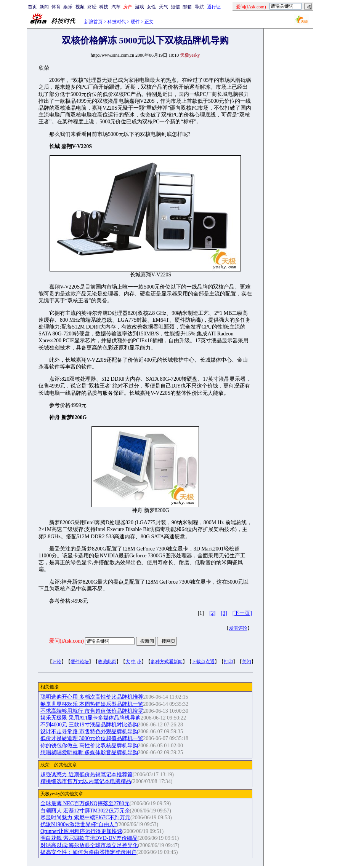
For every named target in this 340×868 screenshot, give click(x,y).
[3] (224, 613)
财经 (92, 7)
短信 (175, 7)
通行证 (214, 7)
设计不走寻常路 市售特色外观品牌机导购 (89, 732)
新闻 (44, 7)
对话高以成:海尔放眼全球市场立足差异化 (89, 845)
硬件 (135, 22)
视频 (80, 7)
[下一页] (242, 613)
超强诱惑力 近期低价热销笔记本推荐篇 (87, 775)
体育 (56, 7)
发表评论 (238, 628)
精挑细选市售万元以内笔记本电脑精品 (86, 781)
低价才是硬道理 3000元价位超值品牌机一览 (92, 738)
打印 (228, 662)
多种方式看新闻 (167, 662)
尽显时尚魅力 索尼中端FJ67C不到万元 (85, 818)
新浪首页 (93, 22)
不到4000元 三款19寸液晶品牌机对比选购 (89, 725)
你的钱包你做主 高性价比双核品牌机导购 (89, 746)
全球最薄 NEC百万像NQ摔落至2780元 (85, 803)
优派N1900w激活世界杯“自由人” (79, 824)
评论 (57, 662)
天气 (164, 7)
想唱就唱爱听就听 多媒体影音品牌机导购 (89, 752)
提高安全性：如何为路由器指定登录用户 (88, 852)
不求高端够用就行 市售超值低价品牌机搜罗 (92, 711)
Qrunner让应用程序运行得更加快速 (81, 831)
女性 (151, 7)
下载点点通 (203, 662)
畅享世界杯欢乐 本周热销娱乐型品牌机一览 (92, 704)
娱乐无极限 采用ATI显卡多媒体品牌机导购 (91, 718)
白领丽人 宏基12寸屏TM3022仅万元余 (85, 811)
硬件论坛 (80, 662)
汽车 (116, 7)
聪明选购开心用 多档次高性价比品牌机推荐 (92, 697)
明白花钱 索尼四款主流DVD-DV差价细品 (89, 838)
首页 (32, 7)
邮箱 (187, 7)
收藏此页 (107, 662)
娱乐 (68, 7)
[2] (212, 613)
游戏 (140, 7)
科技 (104, 7)
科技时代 (117, 22)
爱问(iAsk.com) (67, 641)
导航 (199, 7)
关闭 (247, 662)
